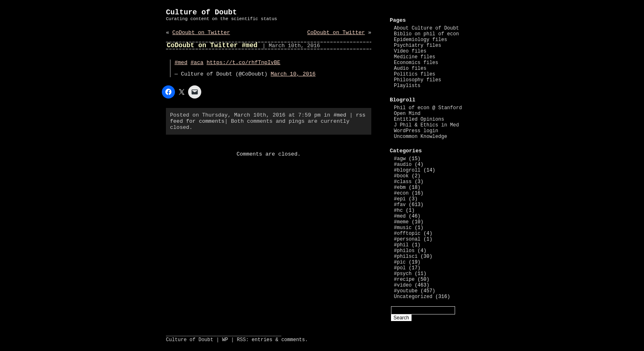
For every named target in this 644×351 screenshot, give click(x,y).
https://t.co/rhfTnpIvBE (243, 63)
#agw (400, 159)
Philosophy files (417, 80)
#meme (401, 222)
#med (181, 63)
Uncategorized (413, 297)
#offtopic (407, 234)
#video (403, 285)
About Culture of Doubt (426, 28)
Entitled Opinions (419, 119)
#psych (403, 274)
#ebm (400, 188)
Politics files (415, 74)
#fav (400, 205)
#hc (398, 211)
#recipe (404, 280)
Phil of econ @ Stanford (428, 108)
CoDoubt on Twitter (201, 33)
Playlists (407, 86)
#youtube (406, 291)
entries (262, 340)
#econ (401, 193)
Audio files (410, 69)
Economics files (416, 63)
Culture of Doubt (201, 12)
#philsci (406, 257)
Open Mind (407, 114)
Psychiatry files (417, 46)
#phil (401, 245)
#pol (400, 268)
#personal (407, 239)
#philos (404, 251)
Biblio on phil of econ (426, 34)
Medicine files (415, 57)
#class (403, 182)
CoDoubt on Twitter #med (212, 46)
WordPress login (416, 131)
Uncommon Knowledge (421, 137)
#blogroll (407, 170)
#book (401, 176)
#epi (400, 199)
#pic (400, 262)
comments (293, 340)
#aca (197, 63)
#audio (403, 165)
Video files (410, 51)
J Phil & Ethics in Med (426, 125)
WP (225, 340)
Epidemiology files (421, 40)
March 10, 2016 (293, 74)
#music (403, 228)
